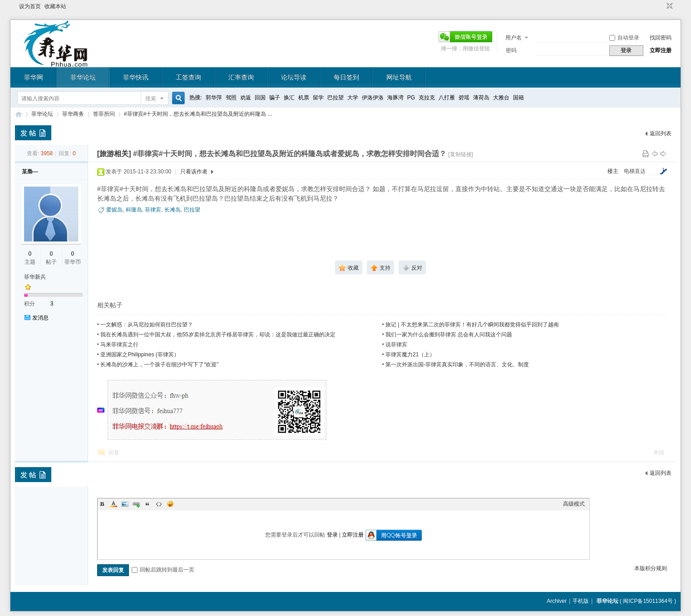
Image (125, 504)
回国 (260, 98)
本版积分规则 (651, 568)
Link (136, 504)
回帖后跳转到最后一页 (163, 570)
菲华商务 (73, 114)
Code (159, 504)
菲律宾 (153, 210)
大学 (353, 98)
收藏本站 (55, 6)
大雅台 (501, 98)
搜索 (151, 99)
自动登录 (624, 38)
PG (411, 98)
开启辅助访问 (661, 6)
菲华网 (34, 77)
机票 (304, 98)
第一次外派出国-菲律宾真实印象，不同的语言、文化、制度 (457, 365)
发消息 (40, 318)
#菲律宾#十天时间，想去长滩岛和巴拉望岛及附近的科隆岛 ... (198, 114)
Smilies (170, 504)
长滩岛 (173, 210)
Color (114, 504)
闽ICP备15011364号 (648, 601)
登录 (332, 535)
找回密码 (661, 38)
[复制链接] (461, 154)
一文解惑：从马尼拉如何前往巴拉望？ (147, 325)
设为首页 (30, 6)
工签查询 (188, 77)
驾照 (231, 98)
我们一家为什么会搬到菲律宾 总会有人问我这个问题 (449, 335)
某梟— (30, 172)
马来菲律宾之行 (119, 345)
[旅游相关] (114, 154)
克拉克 (427, 98)
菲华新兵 (35, 277)
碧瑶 (464, 98)
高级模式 (574, 504)
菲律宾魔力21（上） (410, 355)
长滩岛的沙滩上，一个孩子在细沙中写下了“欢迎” (159, 365)
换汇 (289, 98)
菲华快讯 (136, 77)
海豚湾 (395, 98)
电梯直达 (635, 171)
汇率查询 (241, 77)
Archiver (557, 601)
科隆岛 (134, 210)
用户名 (513, 38)
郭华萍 (214, 98)
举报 (659, 453)
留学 (318, 98)
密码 (511, 50)
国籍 (518, 98)
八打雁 (447, 98)
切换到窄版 (669, 6)
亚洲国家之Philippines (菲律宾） (140, 355)
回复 (114, 453)
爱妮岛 (114, 210)
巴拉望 (336, 98)
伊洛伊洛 (373, 98)
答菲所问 (104, 114)
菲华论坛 (83, 77)
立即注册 (661, 50)
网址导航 (399, 77)
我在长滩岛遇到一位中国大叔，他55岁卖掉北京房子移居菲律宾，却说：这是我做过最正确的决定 (218, 335)
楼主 (613, 171)
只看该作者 (194, 172)
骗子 (275, 98)
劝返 (246, 98)
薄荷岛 (481, 98)
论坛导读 (294, 77)
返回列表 (661, 133)
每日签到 (346, 77)
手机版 (581, 601)
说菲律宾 (396, 345)
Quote (148, 504)
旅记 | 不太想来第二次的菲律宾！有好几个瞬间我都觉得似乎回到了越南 (472, 325)
